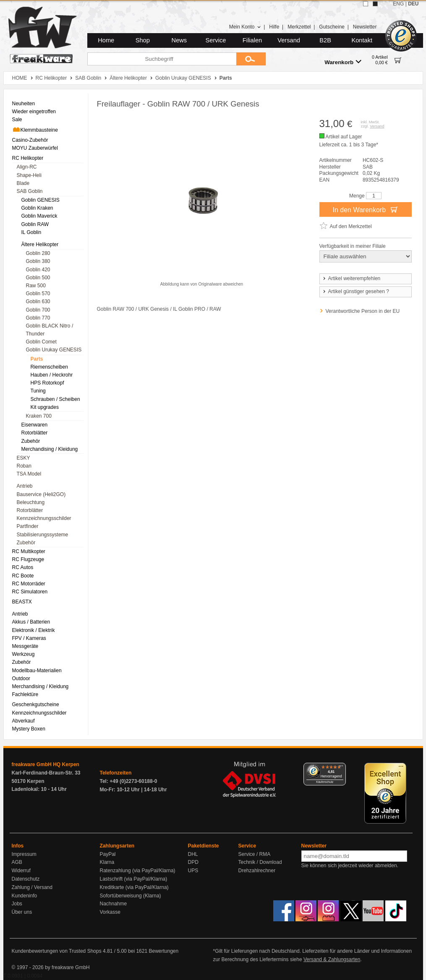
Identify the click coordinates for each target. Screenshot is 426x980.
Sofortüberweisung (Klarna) (131, 896)
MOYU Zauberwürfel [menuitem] (35, 148)
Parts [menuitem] (37, 359)
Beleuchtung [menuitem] (31, 502)
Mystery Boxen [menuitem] (29, 729)
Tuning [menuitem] (38, 391)
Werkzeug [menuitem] (24, 654)
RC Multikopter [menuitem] (29, 551)
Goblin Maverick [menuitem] (39, 216)
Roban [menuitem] (24, 466)
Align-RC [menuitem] (27, 167)
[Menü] (341, 768)
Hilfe (274, 27)
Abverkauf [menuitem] (24, 721)
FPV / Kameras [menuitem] (29, 638)
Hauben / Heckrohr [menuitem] (52, 375)
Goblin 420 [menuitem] (38, 270)
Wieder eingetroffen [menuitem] (34, 112)
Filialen (252, 40)
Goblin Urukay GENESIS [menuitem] (54, 350)
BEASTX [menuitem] (22, 602)
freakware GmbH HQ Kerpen (46, 764)
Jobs (17, 904)
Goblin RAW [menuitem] (35, 224)
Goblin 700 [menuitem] (38, 310)
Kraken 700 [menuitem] (39, 416)
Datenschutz (26, 879)
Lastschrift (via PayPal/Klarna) (134, 879)
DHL (193, 854)
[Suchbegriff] (162, 59)
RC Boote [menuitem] (23, 576)
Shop (143, 40)
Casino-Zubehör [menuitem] (30, 140)
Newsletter (365, 27)
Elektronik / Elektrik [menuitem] (34, 630)
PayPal (108, 854)
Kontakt (362, 40)
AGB (17, 862)
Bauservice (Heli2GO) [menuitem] (41, 494)
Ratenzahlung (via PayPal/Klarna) (138, 871)
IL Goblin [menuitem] (31, 232)
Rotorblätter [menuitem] (35, 433)
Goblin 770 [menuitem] (38, 318)
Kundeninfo (25, 896)
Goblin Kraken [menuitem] (37, 208)
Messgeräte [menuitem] (25, 646)
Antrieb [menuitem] (25, 486)
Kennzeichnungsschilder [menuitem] (44, 518)
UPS (193, 871)
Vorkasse (110, 912)
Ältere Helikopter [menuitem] (40, 244)
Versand (289, 40)
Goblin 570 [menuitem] (38, 294)
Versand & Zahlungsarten (332, 959)
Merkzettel (299, 27)
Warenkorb (343, 62)
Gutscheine (332, 27)
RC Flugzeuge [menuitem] (28, 559)
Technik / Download (260, 862)
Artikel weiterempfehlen (351, 278)
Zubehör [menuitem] (31, 441)
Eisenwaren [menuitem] (35, 425)
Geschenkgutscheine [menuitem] (36, 704)
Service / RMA (255, 854)
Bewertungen (163, 951)
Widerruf (21, 871)
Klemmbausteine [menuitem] (35, 130)
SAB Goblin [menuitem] (30, 191)
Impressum (24, 854)
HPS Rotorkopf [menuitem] (47, 383)
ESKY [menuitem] (24, 458)
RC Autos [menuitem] (23, 567)
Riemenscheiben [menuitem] (49, 367)
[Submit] (251, 59)
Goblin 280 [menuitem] (38, 253)
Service (216, 40)
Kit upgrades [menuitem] (45, 407)
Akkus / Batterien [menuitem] (31, 622)
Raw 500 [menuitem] (36, 286)
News (179, 40)
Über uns (22, 912)
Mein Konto (245, 27)
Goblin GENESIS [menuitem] (41, 200)
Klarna (107, 862)
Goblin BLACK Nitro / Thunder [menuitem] (50, 330)
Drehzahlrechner (257, 871)
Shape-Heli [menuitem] (29, 175)
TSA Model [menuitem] (29, 474)
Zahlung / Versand (32, 887)
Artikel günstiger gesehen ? (355, 291)
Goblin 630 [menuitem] (38, 302)
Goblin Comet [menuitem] (41, 342)
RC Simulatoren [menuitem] (30, 592)
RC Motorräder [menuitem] (29, 584)
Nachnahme (114, 904)
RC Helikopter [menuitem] (28, 158)
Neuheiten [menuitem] (24, 104)
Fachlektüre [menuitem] (25, 694)
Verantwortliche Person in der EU (363, 311)
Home (106, 40)
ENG (398, 4)
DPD (193, 862)
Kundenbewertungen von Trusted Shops (57, 951)
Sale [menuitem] (17, 120)
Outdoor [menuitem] (21, 678)
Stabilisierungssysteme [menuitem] (43, 535)
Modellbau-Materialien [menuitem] (37, 671)
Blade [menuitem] (23, 183)
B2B (325, 40)
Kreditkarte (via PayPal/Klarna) (134, 887)
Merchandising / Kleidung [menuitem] (50, 449)
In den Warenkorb (365, 209)
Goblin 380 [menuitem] (38, 261)
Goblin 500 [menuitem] (38, 278)
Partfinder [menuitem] (28, 526)
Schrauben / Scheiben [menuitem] (55, 399)
